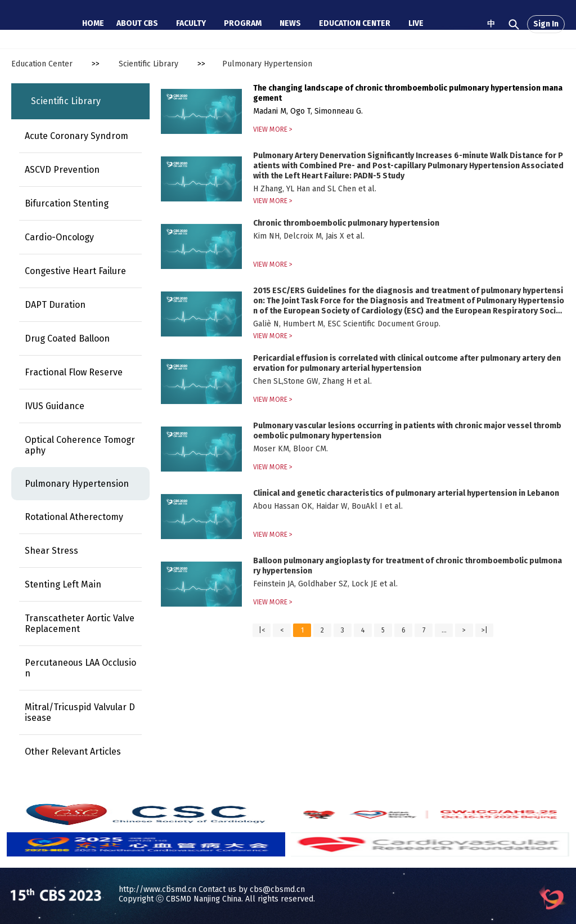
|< (262, 630)
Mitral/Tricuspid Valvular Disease (80, 712)
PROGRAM (243, 23)
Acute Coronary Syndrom (76, 136)
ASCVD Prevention (62, 170)
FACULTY (191, 23)
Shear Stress (51, 551)
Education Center (42, 64)
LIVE (416, 23)
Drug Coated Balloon (67, 338)
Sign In (546, 24)
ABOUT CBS (137, 23)
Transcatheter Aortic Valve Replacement (80, 624)
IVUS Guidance (55, 406)
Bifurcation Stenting (67, 203)
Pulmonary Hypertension (267, 64)
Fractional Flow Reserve (74, 372)
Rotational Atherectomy (74, 517)
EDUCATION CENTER (355, 23)
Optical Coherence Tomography (80, 445)
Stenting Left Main (63, 584)
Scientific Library (148, 64)
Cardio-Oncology (59, 237)
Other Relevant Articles (73, 752)
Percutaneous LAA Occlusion (80, 668)
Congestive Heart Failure (75, 271)
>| (485, 630)
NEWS (290, 23)
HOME (93, 23)
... (444, 630)
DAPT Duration (55, 305)
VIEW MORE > (273, 129)
